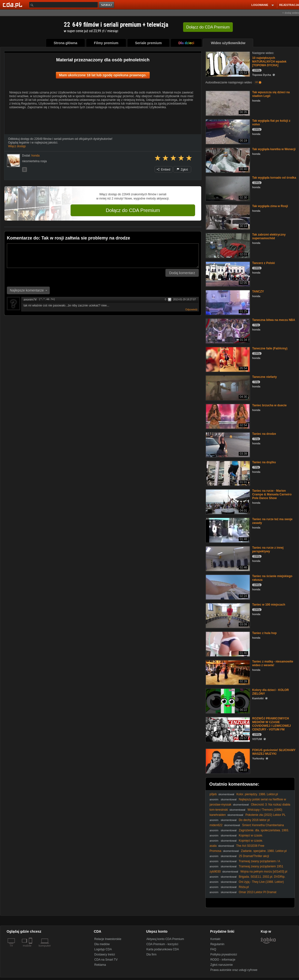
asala (213, 846)
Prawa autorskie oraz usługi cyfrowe (234, 970)
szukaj (107, 5)
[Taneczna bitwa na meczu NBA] (227, 331)
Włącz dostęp (17, 146)
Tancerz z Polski (263, 263)
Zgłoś (182, 170)
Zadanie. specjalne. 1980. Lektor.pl (264, 851)
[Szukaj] (63, 5)
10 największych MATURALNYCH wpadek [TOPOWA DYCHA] (269, 62)
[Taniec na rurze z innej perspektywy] (227, 558)
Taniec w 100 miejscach (269, 605)
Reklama (100, 965)
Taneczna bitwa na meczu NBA (274, 320)
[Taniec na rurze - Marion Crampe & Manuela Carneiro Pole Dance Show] (227, 501)
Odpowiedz (191, 310)
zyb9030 (215, 872)
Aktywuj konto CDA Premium (165, 939)
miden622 (216, 825)
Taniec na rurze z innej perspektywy (268, 550)
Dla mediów (102, 944)
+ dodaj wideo (291, 13)
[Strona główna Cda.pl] (13, 5)
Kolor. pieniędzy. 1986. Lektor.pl (257, 794)
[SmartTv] (31, 949)
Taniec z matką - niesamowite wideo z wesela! (273, 663)
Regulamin (217, 944)
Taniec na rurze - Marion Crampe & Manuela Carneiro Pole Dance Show (272, 494)
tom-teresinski (219, 810)
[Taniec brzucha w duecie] (227, 416)
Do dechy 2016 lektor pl (254, 820)
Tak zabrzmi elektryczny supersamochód (269, 236)
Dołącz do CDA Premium (133, 210)
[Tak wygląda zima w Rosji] (227, 217)
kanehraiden (218, 815)
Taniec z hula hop (264, 633)
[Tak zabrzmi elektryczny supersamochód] (227, 245)
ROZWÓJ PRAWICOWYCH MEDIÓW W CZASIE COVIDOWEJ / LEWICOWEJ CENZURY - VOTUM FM (271, 724)
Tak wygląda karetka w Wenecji (274, 149)
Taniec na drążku (264, 462)
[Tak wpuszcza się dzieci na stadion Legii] (227, 103)
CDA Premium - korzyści (162, 944)
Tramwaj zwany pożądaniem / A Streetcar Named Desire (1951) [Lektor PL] (245, 863)
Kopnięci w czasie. (251, 835)
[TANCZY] (227, 302)
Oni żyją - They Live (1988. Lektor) (261, 882)
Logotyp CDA (103, 949)
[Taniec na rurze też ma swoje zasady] (227, 530)
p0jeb (213, 794)
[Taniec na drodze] (227, 444)
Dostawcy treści (105, 954)
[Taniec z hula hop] (227, 644)
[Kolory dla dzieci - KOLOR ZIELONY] (227, 701)
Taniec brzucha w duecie (269, 405)
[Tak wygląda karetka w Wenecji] (227, 160)
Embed (163, 170)
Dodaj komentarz (182, 273)
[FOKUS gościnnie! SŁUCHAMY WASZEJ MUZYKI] (227, 761)
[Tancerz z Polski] (227, 274)
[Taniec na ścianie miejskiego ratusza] (227, 587)
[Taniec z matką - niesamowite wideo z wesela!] (227, 672)
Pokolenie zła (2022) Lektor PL (265, 815)
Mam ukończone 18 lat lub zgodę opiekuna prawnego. (103, 75)
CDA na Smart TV (106, 960)
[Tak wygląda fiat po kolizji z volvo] (227, 131)
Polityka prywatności (224, 954)
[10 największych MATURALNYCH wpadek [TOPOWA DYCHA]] (227, 64)
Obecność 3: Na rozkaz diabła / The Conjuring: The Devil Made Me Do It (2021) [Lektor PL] (250, 806)
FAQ (213, 949)
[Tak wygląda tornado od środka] (227, 188)
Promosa (215, 851)
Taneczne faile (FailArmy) (270, 348)
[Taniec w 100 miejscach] (227, 615)
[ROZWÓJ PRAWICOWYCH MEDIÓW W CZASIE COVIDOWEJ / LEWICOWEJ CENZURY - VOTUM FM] (227, 729)
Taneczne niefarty (264, 377)
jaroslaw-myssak (220, 805)
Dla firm (151, 954)
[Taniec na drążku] (227, 473)
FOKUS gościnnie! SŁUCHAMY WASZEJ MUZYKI (274, 752)
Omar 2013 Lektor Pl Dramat (257, 892)
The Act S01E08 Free (250, 846)
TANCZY (258, 291)
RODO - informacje (223, 960)
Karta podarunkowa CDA (163, 949)
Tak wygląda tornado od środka (274, 178)
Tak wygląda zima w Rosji (270, 206)
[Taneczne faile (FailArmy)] (227, 359)
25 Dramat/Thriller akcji (254, 856)
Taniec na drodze (264, 434)
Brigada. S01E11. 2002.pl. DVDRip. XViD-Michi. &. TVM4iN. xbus (247, 879)
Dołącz (208, 27)
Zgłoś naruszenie (221, 965)
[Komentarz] (103, 256)
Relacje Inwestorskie (108, 939)
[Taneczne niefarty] (227, 388)
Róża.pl (244, 887)
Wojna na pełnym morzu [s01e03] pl (264, 872)
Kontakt (215, 939)
